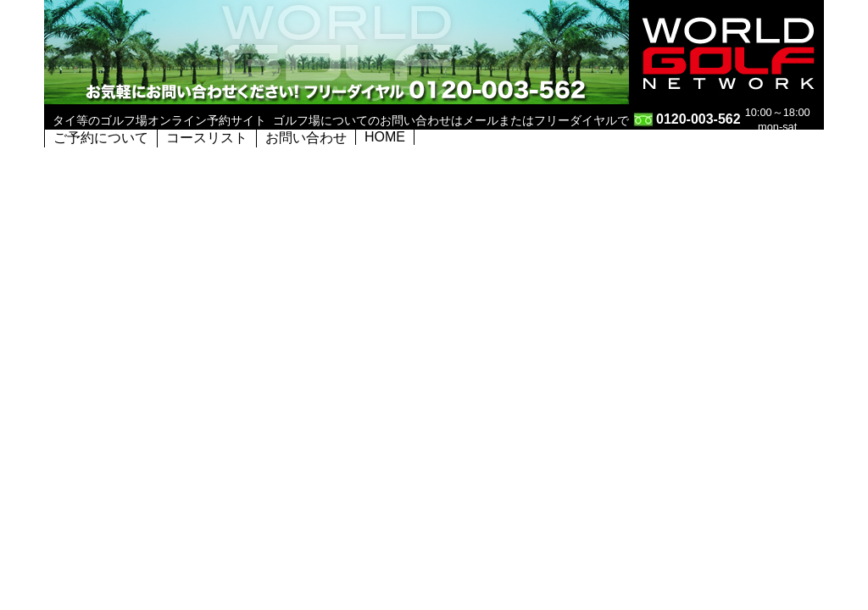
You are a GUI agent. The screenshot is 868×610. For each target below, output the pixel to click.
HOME (385, 137)
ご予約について (101, 138)
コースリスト (207, 138)
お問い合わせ (306, 138)
